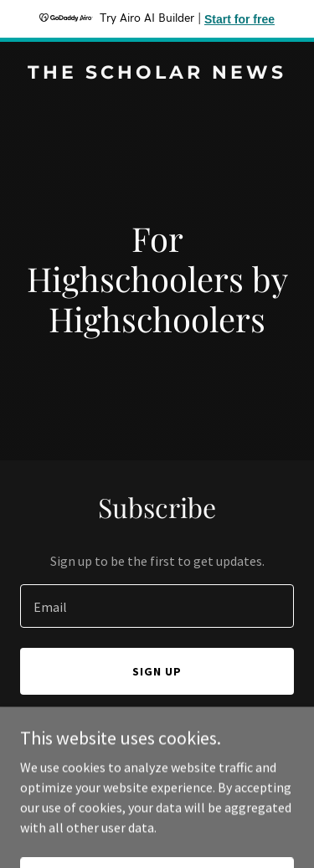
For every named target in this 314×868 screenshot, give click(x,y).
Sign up (157, 671)
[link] (157, 74)
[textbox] (157, 606)
